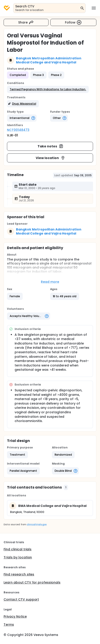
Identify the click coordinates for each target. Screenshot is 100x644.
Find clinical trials (18, 549)
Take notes (50, 146)
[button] (48, 89)
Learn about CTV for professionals (32, 582)
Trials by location (18, 557)
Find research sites (19, 574)
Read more (50, 282)
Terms (9, 625)
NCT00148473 (18, 130)
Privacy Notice (15, 616)
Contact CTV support (21, 599)
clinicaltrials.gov (37, 524)
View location (50, 158)
